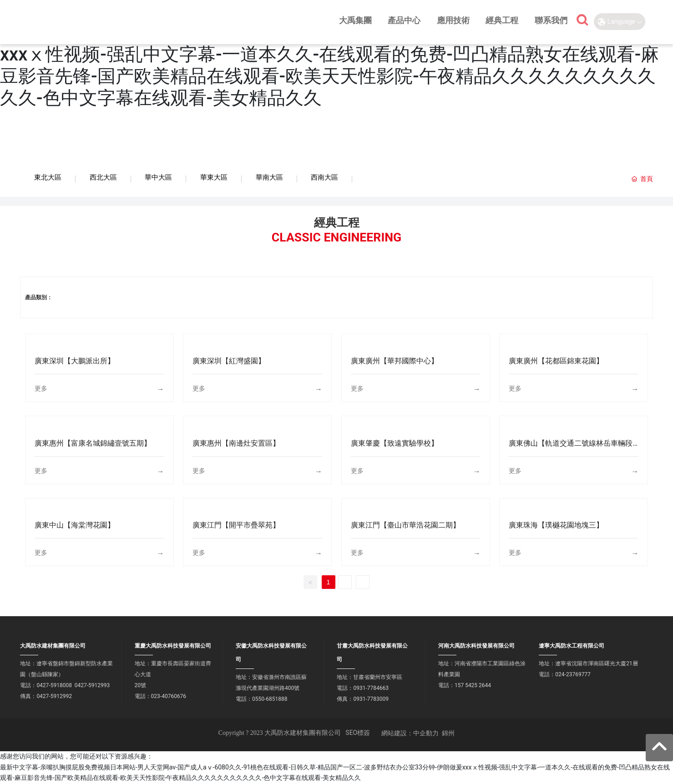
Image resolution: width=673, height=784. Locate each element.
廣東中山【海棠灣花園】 (75, 525)
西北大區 (103, 177)
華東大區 (214, 177)
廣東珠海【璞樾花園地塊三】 (556, 525)
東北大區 (48, 177)
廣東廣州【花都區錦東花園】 (556, 361)
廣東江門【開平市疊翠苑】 (236, 525)
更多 (41, 389)
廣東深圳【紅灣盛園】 (229, 361)
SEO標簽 (358, 733)
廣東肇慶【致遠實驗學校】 (395, 444)
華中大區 (158, 177)
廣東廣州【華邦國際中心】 (395, 361)
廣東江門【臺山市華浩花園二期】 (405, 525)
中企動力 (426, 734)
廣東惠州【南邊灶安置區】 (236, 444)
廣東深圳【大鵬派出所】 (75, 361)
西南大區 (324, 177)
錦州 (448, 734)
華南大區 (269, 177)
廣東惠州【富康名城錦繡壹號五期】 (93, 444)
